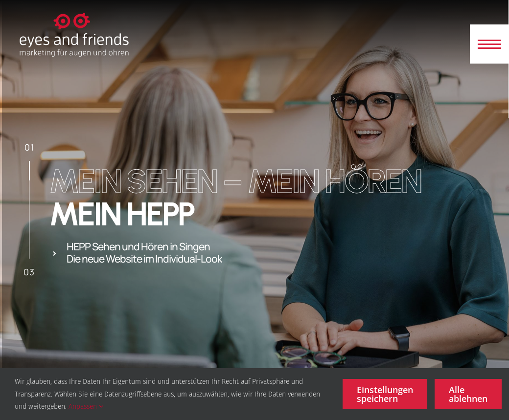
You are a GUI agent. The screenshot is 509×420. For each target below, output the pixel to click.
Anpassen (86, 407)
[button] (489, 44)
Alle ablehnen (468, 394)
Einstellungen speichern (385, 394)
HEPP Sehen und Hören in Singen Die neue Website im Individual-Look (144, 253)
